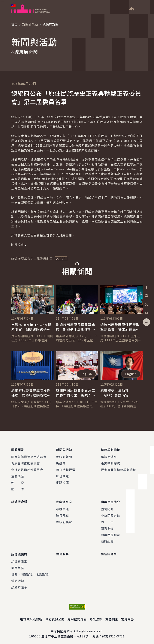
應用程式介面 (77, 617)
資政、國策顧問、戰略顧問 (30, 572)
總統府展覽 (64, 521)
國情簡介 (107, 508)
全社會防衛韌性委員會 (27, 469)
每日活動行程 (66, 469)
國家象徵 (107, 527)
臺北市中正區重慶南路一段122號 (65, 634)
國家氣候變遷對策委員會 (29, 456)
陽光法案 (96, 617)
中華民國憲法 (110, 514)
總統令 (61, 463)
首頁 (14, 24)
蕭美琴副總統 (110, 463)
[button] (146, 322)
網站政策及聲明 (31, 617)
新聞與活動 (30, 24)
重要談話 (18, 475)
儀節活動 (18, 579)
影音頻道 (62, 475)
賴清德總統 (109, 456)
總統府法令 (19, 585)
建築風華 (62, 514)
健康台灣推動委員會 (26, 463)
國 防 (18, 488)
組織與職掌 (19, 559)
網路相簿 (62, 482)
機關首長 (18, 566)
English (86, 374)
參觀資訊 (62, 508)
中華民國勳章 (110, 534)
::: (3, 2)
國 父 (107, 521)
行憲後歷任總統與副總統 (118, 469)
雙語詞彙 (112, 617)
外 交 (18, 482)
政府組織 (107, 540)
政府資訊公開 (55, 617)
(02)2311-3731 (113, 634)
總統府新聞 (64, 456)
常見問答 (128, 617)
